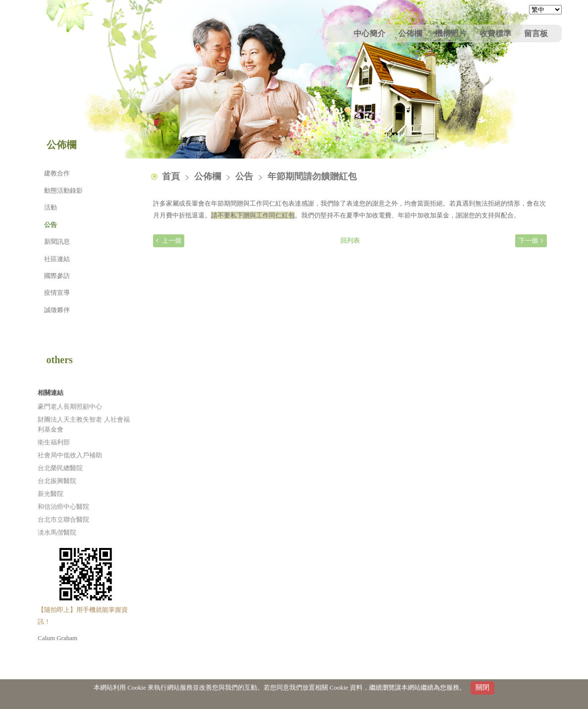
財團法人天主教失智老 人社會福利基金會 (83, 424)
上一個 (172, 241)
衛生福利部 (54, 442)
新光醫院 (51, 494)
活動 (51, 207)
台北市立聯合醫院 (63, 519)
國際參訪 (57, 276)
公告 (51, 225)
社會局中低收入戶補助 (70, 455)
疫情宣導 (57, 293)
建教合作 (57, 173)
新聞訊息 (57, 242)
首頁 (171, 176)
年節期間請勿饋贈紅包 (312, 176)
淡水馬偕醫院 (57, 532)
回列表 (350, 241)
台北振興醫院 (57, 481)
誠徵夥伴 (57, 310)
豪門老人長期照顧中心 (70, 407)
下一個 (528, 241)
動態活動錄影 (63, 191)
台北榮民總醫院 (60, 468)
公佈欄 (209, 176)
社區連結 (57, 259)
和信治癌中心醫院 (63, 507)
